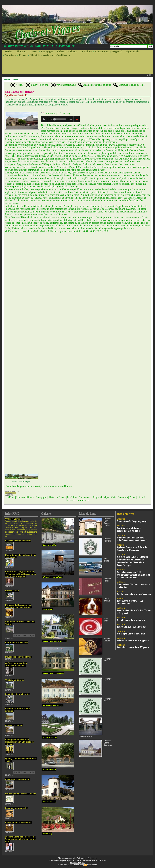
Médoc (7, 51)
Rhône (59, 51)
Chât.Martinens (85, 736)
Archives (47, 55)
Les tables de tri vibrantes (18, 694)
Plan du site (78, 865)
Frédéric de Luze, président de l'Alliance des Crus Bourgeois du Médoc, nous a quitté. (21, 574)
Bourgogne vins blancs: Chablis (21, 794)
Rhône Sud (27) (49, 769)
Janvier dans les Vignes (133, 647)
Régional (116, 51)
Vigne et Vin (131, 51)
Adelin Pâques (10, 493)
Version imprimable (63, 85)
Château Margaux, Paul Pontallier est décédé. (16, 664)
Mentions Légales (77, 863)
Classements (101, 51)
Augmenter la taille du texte (95, 85)
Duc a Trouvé (107, 600)
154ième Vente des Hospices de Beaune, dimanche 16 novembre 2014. (20, 839)
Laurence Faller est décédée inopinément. (132, 539)
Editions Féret (108, 580)
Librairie (34, 55)
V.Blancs (71, 51)
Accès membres (65, 865)
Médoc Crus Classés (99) (53, 673)
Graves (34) (47, 609)
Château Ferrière (108, 540)
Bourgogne (46, 51)
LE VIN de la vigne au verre (18, 541)
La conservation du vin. (16, 808)
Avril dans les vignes (131, 620)
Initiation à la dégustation (17, 779)
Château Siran (12, 591)
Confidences (62, 55)
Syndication (92, 865)
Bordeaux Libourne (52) (53, 705)
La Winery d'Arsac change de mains (129, 529)
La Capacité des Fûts (131, 634)
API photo (106, 560)
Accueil (7, 80)
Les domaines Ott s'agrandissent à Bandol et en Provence (133, 575)
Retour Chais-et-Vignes (21, 482)
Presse (22, 55)
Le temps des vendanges (134, 594)
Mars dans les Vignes (131, 627)
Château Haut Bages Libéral (108, 522)
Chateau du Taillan (14, 725)
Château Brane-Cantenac (108, 743)
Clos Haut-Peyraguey (132, 521)
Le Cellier (85, 51)
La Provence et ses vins (17, 642)
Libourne (20, 51)
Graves (33, 51)
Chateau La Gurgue (15, 680)
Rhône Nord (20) (50, 737)
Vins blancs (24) (49, 801)
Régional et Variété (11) (52, 577)
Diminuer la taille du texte (129, 85)
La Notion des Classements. (19, 822)
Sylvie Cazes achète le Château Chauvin (132, 549)
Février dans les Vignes (133, 641)
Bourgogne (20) (49, 545)
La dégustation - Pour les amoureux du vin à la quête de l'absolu (19, 742)
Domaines (9, 55)
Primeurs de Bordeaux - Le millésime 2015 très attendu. (18, 606)
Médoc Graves (107, 640)
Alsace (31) (47, 834)
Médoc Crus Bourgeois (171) (55, 641)
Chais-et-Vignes (13, 519)
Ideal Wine (106, 620)
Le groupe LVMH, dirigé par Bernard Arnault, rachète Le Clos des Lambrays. (133, 561)
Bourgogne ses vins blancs (18, 657)
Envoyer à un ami (37, 85)
